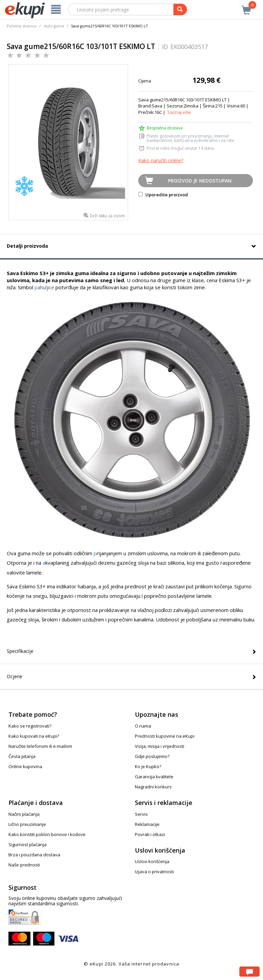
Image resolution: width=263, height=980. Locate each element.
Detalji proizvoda (27, 246)
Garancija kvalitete (154, 777)
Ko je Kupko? (148, 766)
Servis (141, 814)
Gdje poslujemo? (152, 756)
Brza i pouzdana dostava (34, 855)
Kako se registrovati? (30, 726)
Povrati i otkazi (150, 834)
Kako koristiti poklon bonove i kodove (47, 834)
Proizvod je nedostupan (200, 181)
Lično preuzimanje (27, 824)
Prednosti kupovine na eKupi (165, 736)
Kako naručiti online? (161, 160)
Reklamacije (147, 824)
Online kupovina (25, 766)
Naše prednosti (24, 865)
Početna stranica (22, 26)
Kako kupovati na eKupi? (34, 736)
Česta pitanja (22, 756)
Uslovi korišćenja (152, 861)
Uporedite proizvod (163, 195)
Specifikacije (20, 651)
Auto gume (54, 26)
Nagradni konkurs (153, 787)
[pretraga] (180, 9)
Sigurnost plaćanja (28, 844)
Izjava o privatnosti (154, 872)
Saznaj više (179, 112)
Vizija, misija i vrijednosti (160, 746)
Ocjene (15, 676)
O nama (143, 726)
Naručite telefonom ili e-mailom (40, 746)
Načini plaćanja (24, 814)
